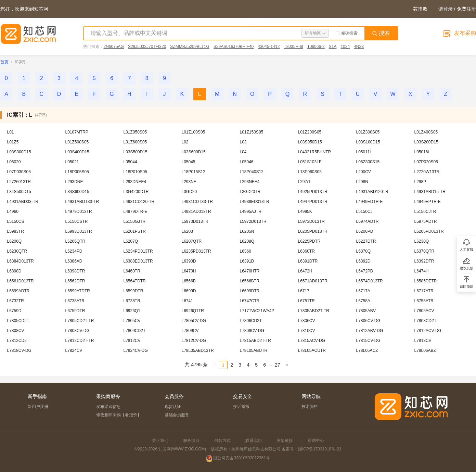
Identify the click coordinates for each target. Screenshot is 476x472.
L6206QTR (75, 241)
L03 (243, 142)
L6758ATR (424, 301)
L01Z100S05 (194, 132)
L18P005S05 (77, 172)
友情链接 (285, 441)
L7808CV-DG (78, 331)
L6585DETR (426, 281)
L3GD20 (189, 192)
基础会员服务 (177, 415)
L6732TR (16, 301)
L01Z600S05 (135, 142)
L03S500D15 (136, 152)
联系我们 (254, 441)
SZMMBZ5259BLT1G (190, 47)
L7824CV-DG (136, 350)
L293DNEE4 (135, 182)
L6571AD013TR (313, 281)
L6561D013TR (21, 281)
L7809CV (190, 331)
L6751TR (306, 301)
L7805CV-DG (194, 321)
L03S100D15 (368, 142)
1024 (345, 47)
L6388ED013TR (138, 261)
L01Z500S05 (77, 142)
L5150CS (16, 221)
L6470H (189, 271)
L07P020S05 (426, 162)
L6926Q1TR (193, 311)
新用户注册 (38, 407)
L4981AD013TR (196, 212)
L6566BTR (250, 281)
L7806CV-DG (368, 321)
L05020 (14, 162)
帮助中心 (316, 441)
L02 (185, 142)
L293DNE (74, 182)
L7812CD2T (18, 341)
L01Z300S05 (368, 132)
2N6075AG (114, 47)
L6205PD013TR (313, 231)
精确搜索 (347, 33)
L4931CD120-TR (139, 202)
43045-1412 (269, 47)
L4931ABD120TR (372, 192)
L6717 (304, 291)
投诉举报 (241, 407)
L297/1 (304, 182)
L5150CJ (364, 212)
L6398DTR (75, 271)
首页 (4, 62)
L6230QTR (17, 251)
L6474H (422, 271)
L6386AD (74, 261)
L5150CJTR (425, 212)
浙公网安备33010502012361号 (241, 458)
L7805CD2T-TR (80, 321)
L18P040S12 (252, 172)
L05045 (189, 162)
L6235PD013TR (196, 251)
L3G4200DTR (136, 192)
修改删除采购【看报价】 (119, 415)
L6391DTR (308, 261)
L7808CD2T (426, 321)
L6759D (14, 311)
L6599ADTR (18, 291)
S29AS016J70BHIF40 (234, 47)
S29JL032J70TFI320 (147, 47)
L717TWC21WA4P (257, 311)
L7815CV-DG (368, 341)
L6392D (363, 261)
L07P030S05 (19, 172)
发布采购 (459, 33)
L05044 (130, 162)
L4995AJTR (251, 212)
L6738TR (132, 301)
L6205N (247, 231)
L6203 (187, 231)
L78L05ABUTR (254, 350)
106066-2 (316, 47)
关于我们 (160, 441)
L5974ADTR (368, 221)
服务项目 (191, 441)
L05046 (247, 162)
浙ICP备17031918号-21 (320, 449)
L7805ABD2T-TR (314, 311)
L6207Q (131, 241)
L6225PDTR (309, 241)
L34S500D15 (19, 192)
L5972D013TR (253, 221)
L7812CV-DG (194, 341)
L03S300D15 (19, 152)
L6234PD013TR (138, 251)
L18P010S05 (135, 172)
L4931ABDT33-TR (82, 202)
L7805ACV (424, 311)
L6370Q (364, 251)
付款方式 (222, 441)
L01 (11, 132)
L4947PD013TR (313, 202)
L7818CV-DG (19, 350)
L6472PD (365, 271)
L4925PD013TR (313, 192)
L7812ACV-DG (428, 331)
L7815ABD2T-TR (255, 341)
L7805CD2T (18, 321)
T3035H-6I (293, 47)
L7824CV (74, 350)
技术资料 (310, 407)
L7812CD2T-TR (80, 341)
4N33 (359, 47)
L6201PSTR (135, 231)
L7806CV (307, 321)
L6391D (247, 261)
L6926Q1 (132, 311)
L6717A (363, 291)
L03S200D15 (426, 142)
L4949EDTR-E (370, 202)
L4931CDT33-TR (197, 202)
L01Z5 (13, 142)
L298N (362, 182)
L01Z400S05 (426, 132)
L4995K (305, 212)
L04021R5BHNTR (315, 152)
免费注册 (466, 9)
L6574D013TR (370, 281)
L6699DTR (250, 291)
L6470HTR (250, 271)
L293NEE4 (250, 182)
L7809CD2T (135, 331)
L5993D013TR (79, 231)
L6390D (189, 261)
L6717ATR (424, 291)
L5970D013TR (195, 221)
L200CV (364, 172)
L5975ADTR (426, 221)
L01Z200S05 (310, 132)
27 (278, 365)
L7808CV (16, 331)
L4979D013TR (79, 212)
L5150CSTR (77, 221)
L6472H (305, 271)
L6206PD (365, 231)
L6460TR (132, 271)
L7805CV (132, 321)
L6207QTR (192, 241)
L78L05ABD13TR (198, 350)
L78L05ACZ (367, 350)
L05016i (422, 152)
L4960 (13, 212)
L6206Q (15, 241)
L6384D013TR (21, 261)
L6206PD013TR (429, 231)
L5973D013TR (311, 221)
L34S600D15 (77, 192)
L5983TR (16, 231)
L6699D (189, 291)
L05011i (364, 152)
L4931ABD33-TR (23, 202)
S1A (333, 47)
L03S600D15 (194, 152)
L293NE (189, 182)
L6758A (363, 301)
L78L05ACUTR (312, 350)
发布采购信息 (108, 407)
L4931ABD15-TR (430, 192)
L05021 (72, 162)
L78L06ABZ (425, 350)
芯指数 (420, 9)
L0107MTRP (77, 132)
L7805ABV (366, 311)
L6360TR (306, 251)
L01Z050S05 (135, 132)
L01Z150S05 (252, 132)
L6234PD (74, 251)
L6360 (246, 251)
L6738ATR (75, 301)
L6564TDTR (135, 281)
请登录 (446, 9)
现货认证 (173, 407)
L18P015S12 (194, 172)
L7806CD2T (251, 321)
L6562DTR (75, 281)
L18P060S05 (310, 172)
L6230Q (422, 241)
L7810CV (307, 331)
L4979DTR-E (136, 212)
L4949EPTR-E (428, 202)
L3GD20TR (250, 192)
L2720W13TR (427, 172)
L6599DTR (133, 291)
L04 (243, 152)
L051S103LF (310, 162)
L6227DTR (366, 241)
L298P (420, 182)
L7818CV (423, 341)
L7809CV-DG (252, 331)
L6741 (187, 301)
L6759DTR (75, 311)
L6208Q (247, 241)
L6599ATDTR (78, 291)
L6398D (14, 271)
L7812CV (132, 341)
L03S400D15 (77, 152)
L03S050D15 (310, 142)
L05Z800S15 (368, 162)
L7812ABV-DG (370, 331)
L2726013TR (19, 182)
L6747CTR (250, 301)
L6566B (189, 281)
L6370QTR (424, 251)
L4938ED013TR (255, 202)
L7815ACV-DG (312, 341)
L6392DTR (424, 261)
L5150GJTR (135, 221)
